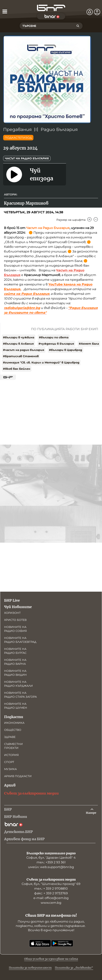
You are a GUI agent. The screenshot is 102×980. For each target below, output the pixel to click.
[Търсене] (78, 26)
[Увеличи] (89, 219)
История (11, 755)
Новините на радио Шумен (16, 706)
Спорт (9, 762)
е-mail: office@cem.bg (51, 898)
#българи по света (54, 337)
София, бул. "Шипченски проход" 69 (51, 884)
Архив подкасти (18, 776)
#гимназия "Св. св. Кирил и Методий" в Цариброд (41, 362)
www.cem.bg (51, 903)
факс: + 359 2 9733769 (51, 893)
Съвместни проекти (13, 746)
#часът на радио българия (24, 350)
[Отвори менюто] (5, 11)
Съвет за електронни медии (31, 793)
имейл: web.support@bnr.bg (51, 867)
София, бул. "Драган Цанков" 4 (51, 858)
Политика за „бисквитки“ (74, 968)
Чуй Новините (18, 607)
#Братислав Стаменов (21, 356)
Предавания (17, 129)
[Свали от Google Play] (62, 943)
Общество (13, 730)
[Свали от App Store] (40, 943)
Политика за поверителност (30, 968)
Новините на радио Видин (15, 673)
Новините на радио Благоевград (20, 640)
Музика (10, 769)
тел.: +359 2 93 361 (51, 862)
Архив (10, 785)
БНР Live (12, 600)
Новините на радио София (15, 629)
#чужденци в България (56, 344)
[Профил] (97, 12)
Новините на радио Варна (15, 662)
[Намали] (96, 219)
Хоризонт (12, 613)
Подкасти (14, 717)
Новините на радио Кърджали (18, 684)
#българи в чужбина (19, 337)
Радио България (59, 129)
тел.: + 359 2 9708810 (51, 889)
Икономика (14, 723)
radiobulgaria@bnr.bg (22, 308)
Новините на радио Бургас (15, 651)
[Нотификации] (90, 12)
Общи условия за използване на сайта (51, 959)
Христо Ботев (15, 620)
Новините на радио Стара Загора (20, 695)
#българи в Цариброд (66, 350)
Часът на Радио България (27, 158)
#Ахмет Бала (89, 344)
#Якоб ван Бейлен (17, 369)
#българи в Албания (18, 344)
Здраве (10, 737)
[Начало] (51, 8)
